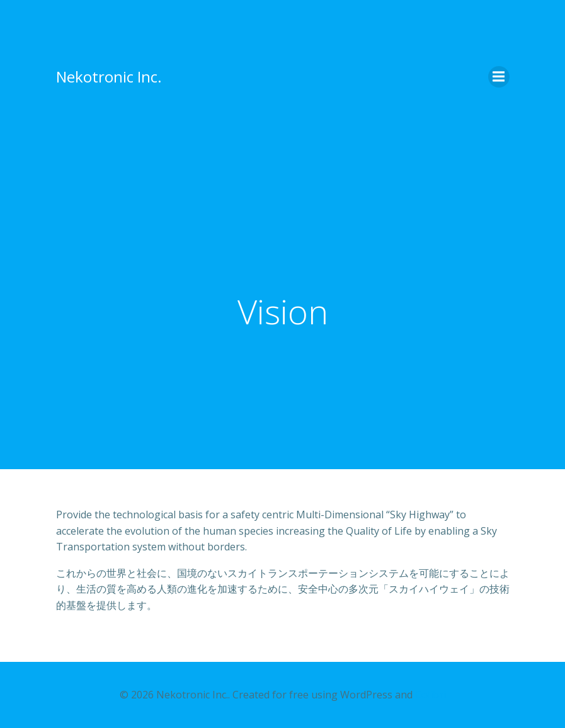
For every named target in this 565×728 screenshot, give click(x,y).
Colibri (431, 695)
